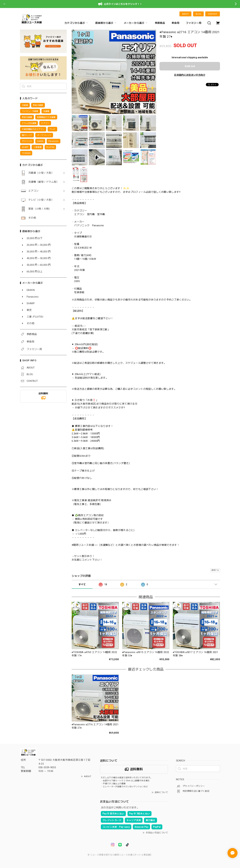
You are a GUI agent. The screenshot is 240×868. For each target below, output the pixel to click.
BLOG (198, 14)
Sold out (190, 66)
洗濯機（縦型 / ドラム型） (44, 182)
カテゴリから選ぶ (77, 23)
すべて (82, 584)
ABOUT (185, 14)
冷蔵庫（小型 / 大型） (41, 173)
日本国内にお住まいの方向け (190, 75)
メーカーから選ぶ (136, 23)
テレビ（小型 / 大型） (41, 200)
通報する (215, 570)
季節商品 (160, 23)
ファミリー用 (194, 23)
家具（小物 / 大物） (40, 209)
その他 (32, 218)
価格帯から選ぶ (106, 23)
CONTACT (213, 14)
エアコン (33, 191)
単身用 (175, 23)
